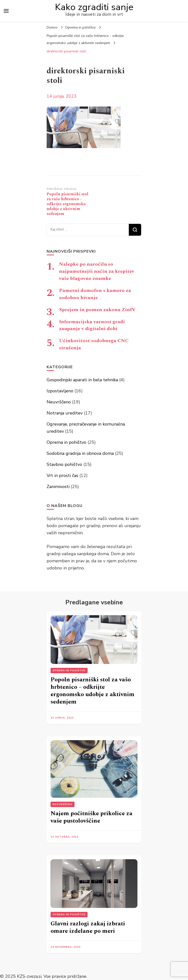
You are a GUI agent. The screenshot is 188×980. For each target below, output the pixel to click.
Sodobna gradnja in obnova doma (80, 453)
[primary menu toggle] (6, 11)
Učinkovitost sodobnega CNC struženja (94, 344)
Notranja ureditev (65, 413)
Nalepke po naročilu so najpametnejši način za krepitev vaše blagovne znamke (97, 271)
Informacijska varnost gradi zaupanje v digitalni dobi (92, 325)
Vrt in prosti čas (62, 475)
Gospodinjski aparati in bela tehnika (82, 380)
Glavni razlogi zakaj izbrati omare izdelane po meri (88, 927)
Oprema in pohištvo (80, 27)
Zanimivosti (58, 487)
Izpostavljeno (60, 391)
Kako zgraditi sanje (94, 7)
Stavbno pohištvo (64, 464)
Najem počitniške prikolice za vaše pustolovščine (92, 817)
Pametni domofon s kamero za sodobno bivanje (95, 294)
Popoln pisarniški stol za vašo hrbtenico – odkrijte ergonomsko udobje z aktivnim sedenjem (93, 691)
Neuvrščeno (59, 402)
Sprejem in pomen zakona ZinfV (97, 310)
